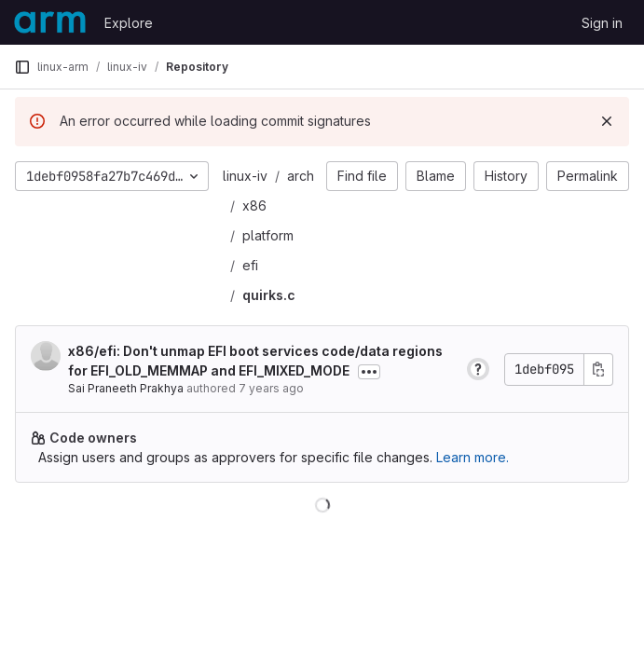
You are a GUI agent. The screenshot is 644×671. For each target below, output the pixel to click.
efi (250, 265)
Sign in (602, 23)
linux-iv (245, 176)
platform (268, 235)
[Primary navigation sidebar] (22, 67)
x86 (254, 205)
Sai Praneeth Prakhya (126, 388)
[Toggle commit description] (369, 372)
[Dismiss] (607, 121)
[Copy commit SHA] (598, 370)
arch (301, 176)
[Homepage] (50, 22)
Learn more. (473, 457)
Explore (129, 23)
